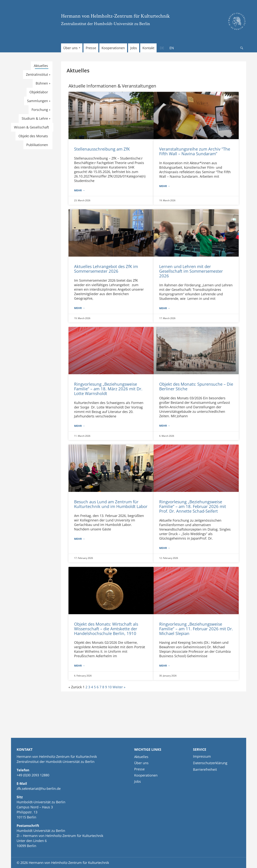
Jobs (134, 48)
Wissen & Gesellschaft (31, 127)
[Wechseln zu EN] (172, 48)
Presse (91, 48)
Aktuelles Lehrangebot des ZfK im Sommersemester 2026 (106, 269)
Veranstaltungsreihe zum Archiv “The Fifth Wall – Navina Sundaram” (195, 151)
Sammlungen (38, 101)
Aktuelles (41, 66)
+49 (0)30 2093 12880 (33, 775)
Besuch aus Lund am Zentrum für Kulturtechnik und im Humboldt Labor (111, 504)
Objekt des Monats (33, 136)
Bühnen (42, 83)
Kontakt (148, 48)
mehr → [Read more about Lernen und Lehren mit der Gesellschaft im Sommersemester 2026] (165, 308)
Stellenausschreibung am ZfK (102, 149)
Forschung (40, 110)
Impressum (202, 756)
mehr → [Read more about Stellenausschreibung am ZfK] (80, 190)
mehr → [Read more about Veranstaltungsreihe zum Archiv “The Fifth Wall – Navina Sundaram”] (165, 186)
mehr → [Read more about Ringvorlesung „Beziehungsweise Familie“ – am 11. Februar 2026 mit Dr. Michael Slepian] (165, 666)
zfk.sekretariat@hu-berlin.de (39, 789)
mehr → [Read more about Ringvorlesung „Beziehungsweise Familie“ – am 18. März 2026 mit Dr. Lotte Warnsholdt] (80, 426)
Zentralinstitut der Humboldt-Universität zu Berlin (106, 23)
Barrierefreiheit (205, 769)
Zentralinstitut (37, 74)
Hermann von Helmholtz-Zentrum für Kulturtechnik (115, 16)
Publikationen (37, 145)
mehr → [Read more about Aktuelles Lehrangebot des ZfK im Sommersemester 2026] (80, 308)
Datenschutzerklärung (210, 763)
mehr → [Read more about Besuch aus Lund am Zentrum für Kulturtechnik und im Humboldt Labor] (80, 539)
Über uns (70, 48)
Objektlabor (39, 92)
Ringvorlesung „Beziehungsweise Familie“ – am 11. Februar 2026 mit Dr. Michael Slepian (196, 629)
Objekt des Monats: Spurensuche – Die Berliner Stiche (196, 386)
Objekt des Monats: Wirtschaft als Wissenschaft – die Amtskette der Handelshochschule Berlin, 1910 (106, 629)
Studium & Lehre (35, 118)
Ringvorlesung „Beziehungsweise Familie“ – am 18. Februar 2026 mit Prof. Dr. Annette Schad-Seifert (193, 506)
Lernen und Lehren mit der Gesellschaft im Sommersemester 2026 (191, 271)
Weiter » (119, 687)
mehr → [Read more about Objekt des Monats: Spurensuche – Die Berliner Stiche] (165, 426)
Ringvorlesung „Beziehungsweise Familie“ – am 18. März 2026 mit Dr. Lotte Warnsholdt (108, 389)
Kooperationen (113, 48)
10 (110, 687)
